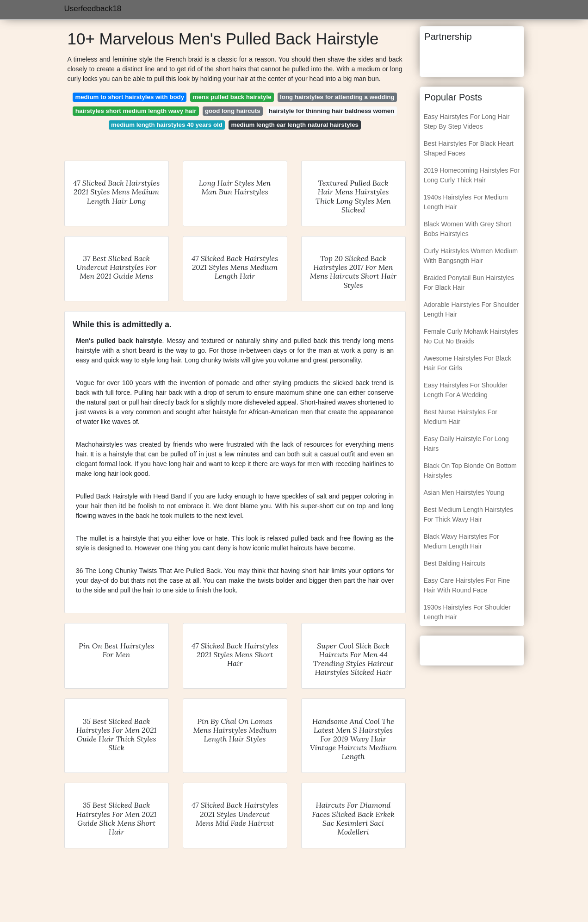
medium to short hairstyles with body (130, 97)
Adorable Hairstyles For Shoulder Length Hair (471, 309)
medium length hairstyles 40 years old (167, 125)
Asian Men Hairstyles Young (464, 492)
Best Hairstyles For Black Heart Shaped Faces (469, 148)
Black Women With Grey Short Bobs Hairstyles (468, 229)
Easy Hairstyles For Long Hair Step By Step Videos (467, 121)
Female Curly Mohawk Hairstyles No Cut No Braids (471, 336)
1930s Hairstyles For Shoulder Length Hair (467, 612)
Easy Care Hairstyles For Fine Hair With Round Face (467, 585)
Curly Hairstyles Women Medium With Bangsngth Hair (471, 256)
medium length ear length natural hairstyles (295, 125)
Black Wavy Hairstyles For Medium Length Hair (461, 541)
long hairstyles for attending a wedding (337, 97)
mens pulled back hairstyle (232, 97)
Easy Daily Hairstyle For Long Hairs (466, 444)
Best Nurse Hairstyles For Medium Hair (461, 417)
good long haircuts (233, 111)
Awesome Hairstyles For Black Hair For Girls (468, 363)
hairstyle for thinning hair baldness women (331, 111)
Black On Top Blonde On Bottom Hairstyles (470, 470)
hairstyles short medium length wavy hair (136, 111)
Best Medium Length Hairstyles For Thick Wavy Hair (469, 514)
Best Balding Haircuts (455, 563)
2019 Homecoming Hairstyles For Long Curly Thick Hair (472, 175)
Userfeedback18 (93, 9)
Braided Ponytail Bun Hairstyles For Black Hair (469, 283)
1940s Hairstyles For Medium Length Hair (466, 202)
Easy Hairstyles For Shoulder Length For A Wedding (466, 390)
